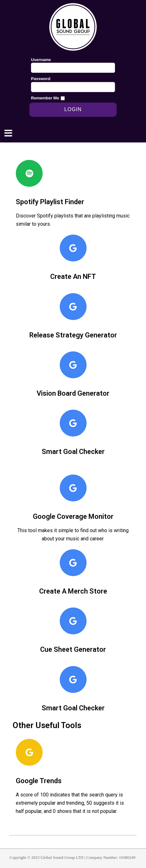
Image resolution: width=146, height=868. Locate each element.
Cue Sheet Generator (73, 649)
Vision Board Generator (73, 393)
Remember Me (45, 98)
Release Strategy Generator (73, 335)
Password (41, 79)
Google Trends (39, 781)
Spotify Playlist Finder (50, 202)
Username (41, 60)
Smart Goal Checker (73, 452)
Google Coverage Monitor (73, 516)
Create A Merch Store (73, 591)
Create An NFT (73, 277)
